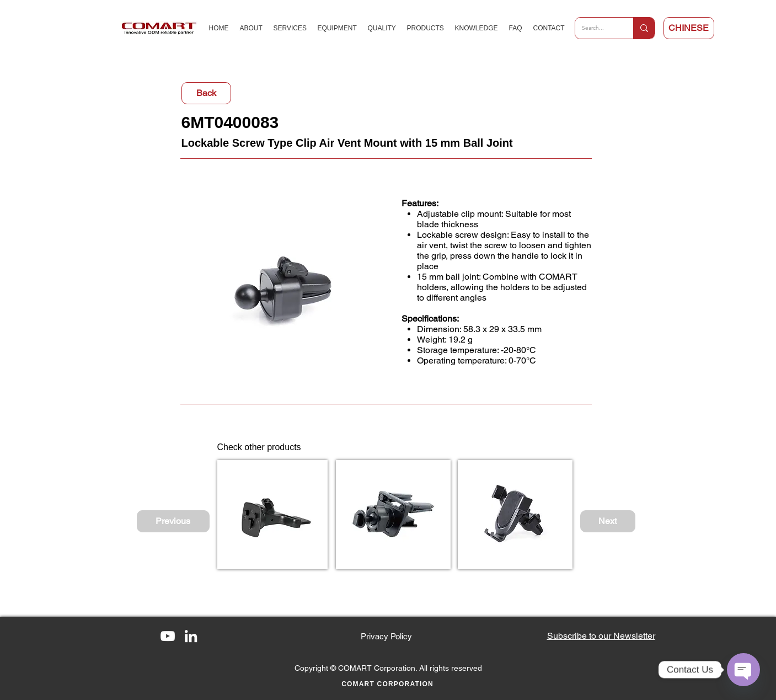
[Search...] (596, 28)
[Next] (608, 521)
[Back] (206, 93)
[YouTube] (168, 636)
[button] (601, 636)
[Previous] (173, 521)
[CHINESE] (689, 28)
